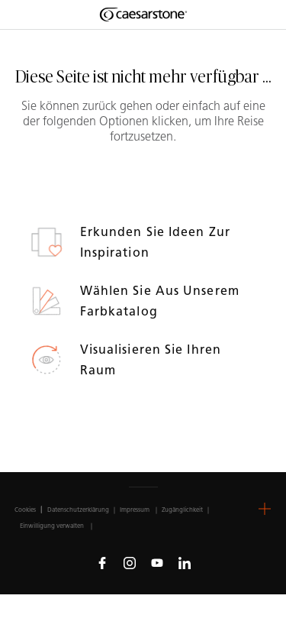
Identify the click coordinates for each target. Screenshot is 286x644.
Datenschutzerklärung (78, 510)
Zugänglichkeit (182, 510)
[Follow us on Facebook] (102, 562)
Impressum (135, 510)
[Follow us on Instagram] (130, 562)
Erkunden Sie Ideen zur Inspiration (155, 242)
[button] (265, 509)
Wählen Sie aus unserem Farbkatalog (160, 301)
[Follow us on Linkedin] (185, 562)
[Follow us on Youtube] (157, 562)
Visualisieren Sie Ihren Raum (151, 360)
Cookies (25, 510)
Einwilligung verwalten (52, 526)
